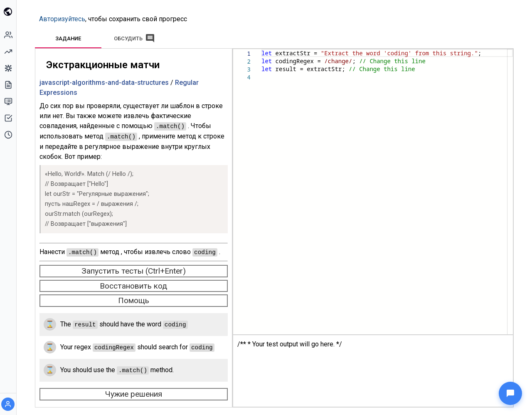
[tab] (70, 38)
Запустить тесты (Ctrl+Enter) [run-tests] (135, 270)
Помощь (135, 299)
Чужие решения (135, 392)
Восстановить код (135, 285)
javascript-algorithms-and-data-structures (106, 83)
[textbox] (263, 49)
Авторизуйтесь (64, 19)
